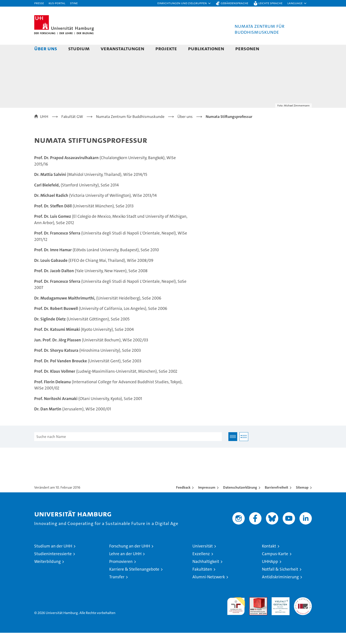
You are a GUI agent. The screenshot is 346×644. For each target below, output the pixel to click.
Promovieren (121, 573)
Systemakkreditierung (303, 611)
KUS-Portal (57, 3)
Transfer (117, 588)
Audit (254, 611)
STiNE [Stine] (74, 3)
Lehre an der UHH (125, 565)
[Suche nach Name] (128, 448)
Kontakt (269, 557)
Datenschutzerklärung (240, 499)
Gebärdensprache (234, 3)
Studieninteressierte (53, 565)
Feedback (183, 499)
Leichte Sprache (270, 3)
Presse (39, 3)
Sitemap (302, 499)
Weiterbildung (47, 573)
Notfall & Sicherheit (280, 580)
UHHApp (270, 573)
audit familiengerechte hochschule (236, 615)
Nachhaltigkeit (206, 573)
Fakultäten (202, 580)
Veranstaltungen (122, 48)
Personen (247, 48)
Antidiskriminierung (280, 588)
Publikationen (206, 48)
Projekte (166, 48)
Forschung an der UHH (130, 557)
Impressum (207, 499)
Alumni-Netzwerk (209, 588)
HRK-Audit (279, 611)
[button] (184, 3)
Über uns (46, 48)
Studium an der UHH (53, 557)
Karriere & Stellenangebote (134, 580)
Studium (79, 48)
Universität (203, 557)
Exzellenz (201, 565)
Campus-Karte (275, 565)
